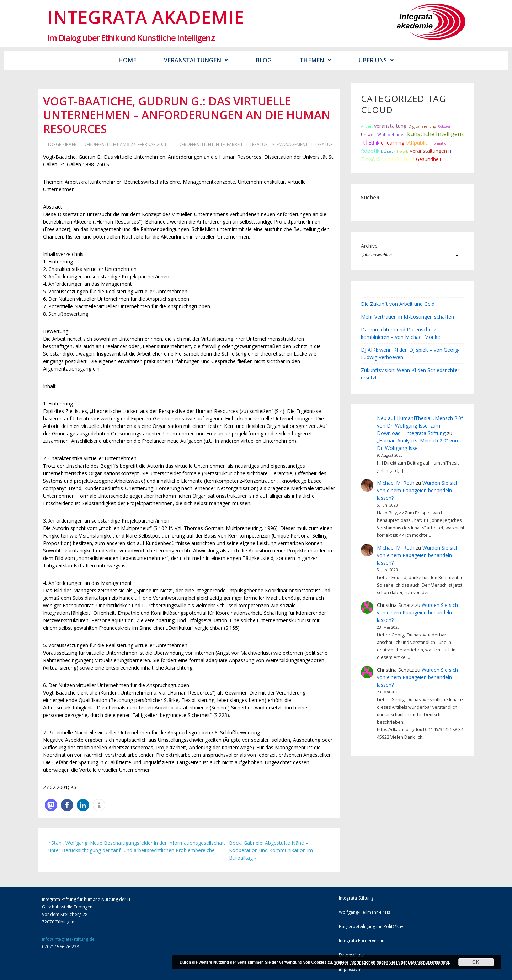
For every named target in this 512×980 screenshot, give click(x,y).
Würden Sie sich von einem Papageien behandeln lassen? (418, 490)
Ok (476, 962)
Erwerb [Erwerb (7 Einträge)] (402, 151)
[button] (51, 805)
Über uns (376, 60)
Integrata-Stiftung (356, 898)
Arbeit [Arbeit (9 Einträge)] (367, 126)
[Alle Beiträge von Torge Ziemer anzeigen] (60, 144)
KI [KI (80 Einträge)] (364, 142)
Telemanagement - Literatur (301, 144)
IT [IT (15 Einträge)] (450, 151)
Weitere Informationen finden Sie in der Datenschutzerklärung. (392, 962)
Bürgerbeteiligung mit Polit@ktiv (371, 926)
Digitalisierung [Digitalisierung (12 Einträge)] (422, 126)
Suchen (370, 197)
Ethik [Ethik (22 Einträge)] (374, 143)
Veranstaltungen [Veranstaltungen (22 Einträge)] (428, 151)
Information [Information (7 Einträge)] (439, 143)
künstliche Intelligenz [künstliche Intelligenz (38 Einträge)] (436, 134)
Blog (264, 60)
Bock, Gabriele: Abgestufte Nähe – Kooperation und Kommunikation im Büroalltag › (271, 850)
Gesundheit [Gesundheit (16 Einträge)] (429, 159)
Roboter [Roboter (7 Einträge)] (444, 127)
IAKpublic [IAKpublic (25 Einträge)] (417, 143)
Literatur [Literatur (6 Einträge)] (388, 151)
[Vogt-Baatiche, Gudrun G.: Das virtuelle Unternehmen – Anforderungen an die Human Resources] (149, 144)
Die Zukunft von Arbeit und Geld (398, 304)
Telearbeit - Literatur (244, 144)
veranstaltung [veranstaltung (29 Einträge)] (390, 126)
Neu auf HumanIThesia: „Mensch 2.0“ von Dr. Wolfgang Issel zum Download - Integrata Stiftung (420, 426)
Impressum (350, 969)
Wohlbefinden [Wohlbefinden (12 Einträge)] (391, 134)
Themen (315, 60)
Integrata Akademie (146, 17)
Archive (369, 246)
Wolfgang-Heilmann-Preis (364, 912)
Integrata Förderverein (362, 941)
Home (127, 60)
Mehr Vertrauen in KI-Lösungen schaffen (407, 317)
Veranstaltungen (196, 60)
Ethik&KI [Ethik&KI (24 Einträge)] (371, 159)
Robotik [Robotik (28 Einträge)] (370, 151)
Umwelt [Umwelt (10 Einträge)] (368, 134)
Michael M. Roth (396, 483)
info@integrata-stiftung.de (68, 939)
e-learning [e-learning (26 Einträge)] (393, 143)
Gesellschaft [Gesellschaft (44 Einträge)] (398, 159)
